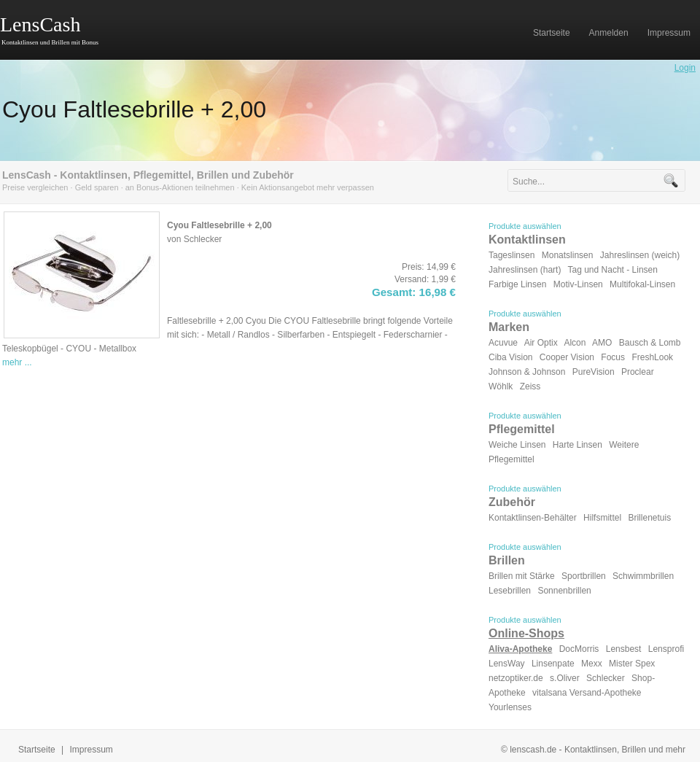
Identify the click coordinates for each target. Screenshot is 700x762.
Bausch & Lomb (650, 343)
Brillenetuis (649, 518)
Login (685, 68)
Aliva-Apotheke (520, 649)
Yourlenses (510, 707)
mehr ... (17, 362)
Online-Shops (526, 633)
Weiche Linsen (517, 445)
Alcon (575, 343)
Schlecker (606, 678)
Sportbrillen (584, 576)
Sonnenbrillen (564, 591)
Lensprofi (666, 649)
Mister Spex (632, 664)
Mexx (592, 664)
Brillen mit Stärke (522, 576)
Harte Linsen (577, 445)
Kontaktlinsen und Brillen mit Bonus (50, 42)
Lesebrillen (510, 591)
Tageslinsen (512, 255)
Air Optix (541, 343)
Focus (613, 357)
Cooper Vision (567, 357)
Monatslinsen (568, 255)
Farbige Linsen (517, 284)
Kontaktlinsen (527, 240)
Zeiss (530, 386)
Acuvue (503, 343)
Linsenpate (553, 664)
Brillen (507, 560)
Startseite (37, 750)
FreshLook (652, 357)
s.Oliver (565, 678)
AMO (602, 343)
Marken (509, 327)
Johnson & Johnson (527, 372)
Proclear (638, 372)
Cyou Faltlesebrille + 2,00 (134, 109)
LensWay (507, 664)
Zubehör (512, 502)
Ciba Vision (510, 357)
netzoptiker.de (516, 678)
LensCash (40, 24)
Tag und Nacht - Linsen (613, 270)
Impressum (92, 750)
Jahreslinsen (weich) (640, 255)
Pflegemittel (522, 429)
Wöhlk (501, 386)
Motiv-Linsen (578, 284)
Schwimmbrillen (643, 576)
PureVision (594, 372)
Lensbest (624, 649)
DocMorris (579, 649)
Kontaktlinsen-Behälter (533, 518)
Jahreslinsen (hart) (525, 270)
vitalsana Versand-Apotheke (587, 693)
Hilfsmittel (602, 518)
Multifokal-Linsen (642, 284)
